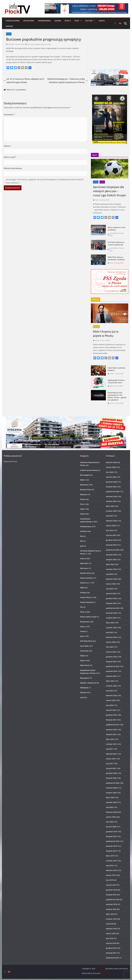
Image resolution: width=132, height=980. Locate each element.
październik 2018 (113, 899)
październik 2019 (113, 841)
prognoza (44, 44)
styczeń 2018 (111, 943)
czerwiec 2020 (111, 802)
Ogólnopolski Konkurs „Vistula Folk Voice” (116, 381)
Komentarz (9, 115)
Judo (82, 546)
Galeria (58, 21)
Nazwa (8, 146)
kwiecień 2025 (111, 521)
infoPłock (84, 531)
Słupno (83, 660)
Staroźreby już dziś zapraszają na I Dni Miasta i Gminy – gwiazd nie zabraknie (117, 396)
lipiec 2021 (110, 739)
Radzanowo (85, 622)
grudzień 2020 (111, 773)
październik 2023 (113, 608)
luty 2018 (110, 938)
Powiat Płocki (85, 597)
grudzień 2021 (111, 715)
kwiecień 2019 (111, 870)
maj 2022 (109, 691)
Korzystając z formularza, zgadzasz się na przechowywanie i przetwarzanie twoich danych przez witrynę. (45, 181)
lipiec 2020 (110, 797)
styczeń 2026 (111, 477)
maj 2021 (109, 749)
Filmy (77, 21)
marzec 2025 (111, 526)
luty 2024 (110, 589)
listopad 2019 (111, 836)
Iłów (82, 536)
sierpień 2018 (111, 909)
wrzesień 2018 (111, 904)
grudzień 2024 (111, 540)
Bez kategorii (85, 475)
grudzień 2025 (111, 482)
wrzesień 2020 (111, 788)
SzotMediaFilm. (107, 973)
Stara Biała (84, 646)
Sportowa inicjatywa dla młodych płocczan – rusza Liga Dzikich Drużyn (110, 191)
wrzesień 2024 (111, 555)
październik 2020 (113, 783)
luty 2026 (110, 472)
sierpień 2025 (111, 501)
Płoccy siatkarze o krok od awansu (116, 229)
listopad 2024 (111, 545)
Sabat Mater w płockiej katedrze (116, 369)
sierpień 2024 (111, 560)
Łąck (82, 697)
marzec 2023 (111, 642)
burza (29, 44)
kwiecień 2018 (111, 929)
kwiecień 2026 (111, 462)
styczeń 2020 (111, 827)
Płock (9, 34)
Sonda (83, 631)
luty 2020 (110, 822)
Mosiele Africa (86, 573)
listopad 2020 (111, 778)
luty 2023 (110, 647)
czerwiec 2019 (111, 861)
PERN (82, 588)
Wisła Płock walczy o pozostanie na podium (116, 258)
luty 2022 (110, 705)
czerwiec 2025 (111, 511)
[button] (80, 21)
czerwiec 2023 (111, 628)
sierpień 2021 (111, 734)
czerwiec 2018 (111, 919)
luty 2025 (110, 530)
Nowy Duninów (86, 578)
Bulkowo (84, 494)
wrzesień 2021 (111, 730)
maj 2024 (109, 574)
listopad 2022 (111, 662)
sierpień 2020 (111, 793)
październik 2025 (113, 491)
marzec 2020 (111, 817)
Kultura (89, 21)
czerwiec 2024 (111, 569)
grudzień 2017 (111, 948)
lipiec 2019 (110, 856)
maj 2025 (109, 516)
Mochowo (84, 568)
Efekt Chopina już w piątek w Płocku (106, 334)
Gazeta (102, 21)
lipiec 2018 (110, 914)
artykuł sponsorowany (89, 470)
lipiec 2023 (110, 623)
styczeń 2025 (111, 535)
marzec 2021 (111, 759)
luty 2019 (110, 880)
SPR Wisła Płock (86, 641)
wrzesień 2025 (111, 496)
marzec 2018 (111, 933)
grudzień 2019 (111, 832)
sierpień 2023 (111, 618)
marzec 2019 (111, 875)
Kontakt (9, 26)
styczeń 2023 (111, 652)
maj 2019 (109, 866)
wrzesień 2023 (111, 613)
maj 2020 (109, 807)
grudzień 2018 (111, 890)
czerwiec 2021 (111, 744)
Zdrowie (83, 692)
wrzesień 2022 (111, 671)
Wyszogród (84, 678)
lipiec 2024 (110, 564)
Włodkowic (84, 688)
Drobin (83, 499)
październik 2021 (113, 725)
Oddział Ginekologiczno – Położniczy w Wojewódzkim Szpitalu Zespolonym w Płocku (67, 81)
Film (82, 504)
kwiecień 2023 (111, 637)
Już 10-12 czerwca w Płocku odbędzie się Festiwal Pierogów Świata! (24, 81)
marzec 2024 (111, 584)
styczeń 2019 (111, 885)
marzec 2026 (111, 467)
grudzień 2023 (111, 598)
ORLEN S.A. (84, 583)
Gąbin (82, 509)
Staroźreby (84, 651)
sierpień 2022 (111, 676)
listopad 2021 (111, 720)
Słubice (83, 656)
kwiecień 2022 (111, 695)
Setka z (68, 21)
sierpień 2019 (111, 851)
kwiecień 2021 (111, 754)
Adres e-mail (10, 157)
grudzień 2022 (111, 657)
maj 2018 (109, 924)
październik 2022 (113, 666)
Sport (102, 182)
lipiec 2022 (110, 681)
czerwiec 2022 (111, 686)
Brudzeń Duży (86, 490)
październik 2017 (113, 958)
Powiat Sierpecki (87, 602)
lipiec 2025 (110, 506)
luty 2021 (110, 764)
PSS (82, 607)
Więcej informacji (10, 461)
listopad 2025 (111, 487)
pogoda (38, 44)
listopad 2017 (111, 953)
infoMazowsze (44, 21)
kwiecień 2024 (111, 579)
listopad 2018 (111, 895)
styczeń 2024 (111, 593)
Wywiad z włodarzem (88, 683)
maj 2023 (109, 632)
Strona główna (13, 21)
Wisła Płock (85, 665)
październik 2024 (113, 550)
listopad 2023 (111, 603)
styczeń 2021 (111, 768)
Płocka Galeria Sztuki (88, 617)
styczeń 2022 (111, 710)
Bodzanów (84, 485)
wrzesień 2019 (111, 846)
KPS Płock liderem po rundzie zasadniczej (116, 243)
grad (33, 44)
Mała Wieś (84, 563)
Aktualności (29, 21)
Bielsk (82, 480)
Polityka (83, 593)
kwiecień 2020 (111, 812)
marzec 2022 (111, 700)
